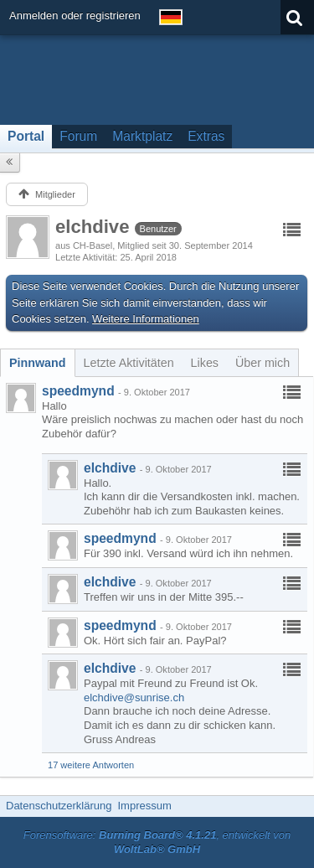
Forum (78, 136)
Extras (206, 136)
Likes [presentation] (205, 363)
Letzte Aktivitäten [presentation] (129, 363)
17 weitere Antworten (91, 765)
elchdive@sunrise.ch (134, 697)
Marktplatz (142, 136)
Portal (26, 136)
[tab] (38, 363)
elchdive (110, 468)
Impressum (144, 806)
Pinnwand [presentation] (38, 363)
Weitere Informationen (146, 319)
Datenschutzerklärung (59, 806)
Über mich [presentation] (263, 363)
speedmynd (78, 391)
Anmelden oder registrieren (75, 15)
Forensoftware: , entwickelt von (157, 842)
